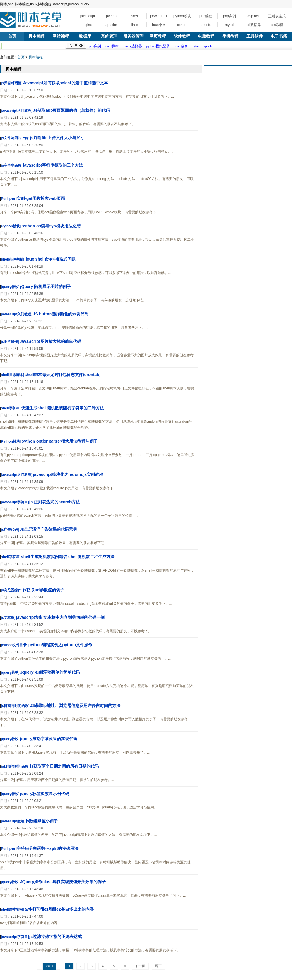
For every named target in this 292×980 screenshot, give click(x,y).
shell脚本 (112, 46)
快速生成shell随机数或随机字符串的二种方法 (62, 408)
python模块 (182, 16)
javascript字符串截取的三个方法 (53, 165)
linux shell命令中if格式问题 (50, 259)
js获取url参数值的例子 (44, 590)
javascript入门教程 (16, 111)
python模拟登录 (158, 46)
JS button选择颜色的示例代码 (61, 314)
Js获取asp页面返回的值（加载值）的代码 (72, 110)
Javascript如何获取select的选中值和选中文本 (66, 83)
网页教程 (158, 36)
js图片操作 (9, 342)
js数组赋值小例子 (42, 821)
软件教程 (182, 36)
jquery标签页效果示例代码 (45, 794)
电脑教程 (206, 36)
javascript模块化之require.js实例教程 (68, 474)
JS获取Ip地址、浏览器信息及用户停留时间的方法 (75, 705)
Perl (4, 199)
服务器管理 (133, 36)
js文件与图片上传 (15, 138)
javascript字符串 (14, 502)
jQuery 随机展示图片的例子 (46, 287)
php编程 (206, 16)
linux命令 (159, 25)
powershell (158, 16)
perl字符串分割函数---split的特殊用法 (44, 848)
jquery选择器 (132, 46)
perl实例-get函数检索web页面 (37, 198)
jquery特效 (10, 287)
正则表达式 (277, 16)
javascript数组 (13, 821)
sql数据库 (253, 25)
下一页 (140, 966)
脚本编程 (36, 36)
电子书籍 (279, 36)
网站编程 (61, 36)
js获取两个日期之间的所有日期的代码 (65, 766)
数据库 (85, 36)
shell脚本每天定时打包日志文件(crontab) (63, 375)
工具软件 (255, 36)
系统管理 (109, 36)
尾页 (158, 966)
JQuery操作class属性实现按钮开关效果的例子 (63, 882)
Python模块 (10, 226)
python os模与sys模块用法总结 (51, 226)
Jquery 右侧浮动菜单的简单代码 (50, 672)
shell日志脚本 (12, 375)
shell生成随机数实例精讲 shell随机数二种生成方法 (68, 557)
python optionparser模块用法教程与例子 (60, 441)
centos (182, 25)
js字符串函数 (11, 165)
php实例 (230, 16)
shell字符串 (10, 408)
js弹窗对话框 (11, 83)
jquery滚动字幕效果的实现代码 (49, 739)
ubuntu (206, 25)
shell (135, 16)
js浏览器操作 (11, 590)
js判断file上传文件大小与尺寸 (57, 138)
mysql (229, 25)
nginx (88, 25)
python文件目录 (14, 645)
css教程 (277, 25)
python (111, 16)
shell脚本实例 (12, 909)
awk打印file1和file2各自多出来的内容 (59, 909)
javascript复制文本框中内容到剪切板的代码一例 (60, 617)
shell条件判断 (12, 259)
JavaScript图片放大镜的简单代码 (50, 341)
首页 (12, 36)
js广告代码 (9, 530)
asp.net (253, 16)
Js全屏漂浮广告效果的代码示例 (48, 529)
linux (135, 25)
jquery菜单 (10, 672)
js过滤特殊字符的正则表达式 (56, 937)
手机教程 (230, 36)
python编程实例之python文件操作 (60, 645)
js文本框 (8, 618)
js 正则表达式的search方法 (55, 502)
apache (111, 25)
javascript (88, 16)
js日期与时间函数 (15, 706)
